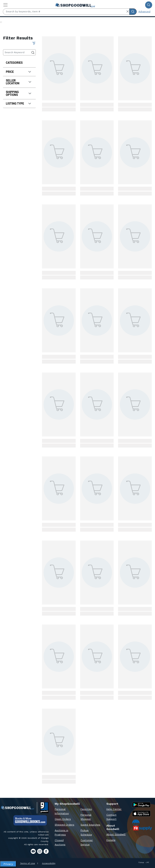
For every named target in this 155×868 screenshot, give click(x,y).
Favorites (86, 809)
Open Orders (63, 819)
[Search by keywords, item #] (66, 12)
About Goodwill (116, 834)
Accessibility (49, 863)
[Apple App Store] (141, 813)
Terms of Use (27, 863)
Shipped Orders (64, 825)
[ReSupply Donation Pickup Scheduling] (142, 825)
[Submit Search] (149, 5)
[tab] (19, 72)
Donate (111, 840)
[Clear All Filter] (34, 43)
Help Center (114, 809)
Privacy (8, 864)
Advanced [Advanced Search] (144, 12)
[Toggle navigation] (5, 5)
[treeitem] (19, 63)
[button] (128, 12)
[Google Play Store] (141, 805)
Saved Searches (90, 825)
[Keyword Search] (19, 52)
